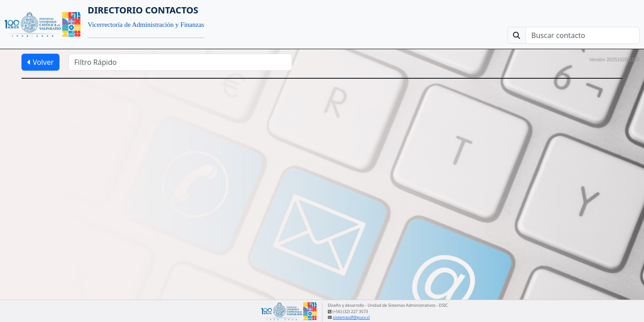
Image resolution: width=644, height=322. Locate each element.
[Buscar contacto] (583, 35)
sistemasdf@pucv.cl (351, 317)
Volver (40, 62)
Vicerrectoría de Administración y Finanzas (146, 25)
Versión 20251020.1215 (614, 59)
